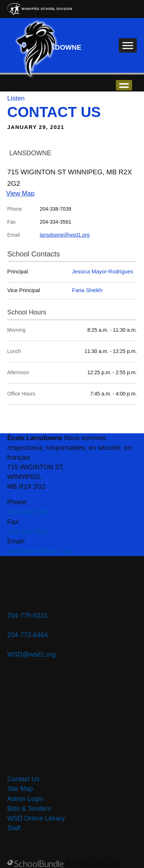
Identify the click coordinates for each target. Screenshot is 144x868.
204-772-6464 (28, 635)
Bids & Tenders (29, 809)
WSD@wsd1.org (31, 654)
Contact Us (23, 779)
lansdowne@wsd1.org (65, 235)
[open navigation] (128, 45)
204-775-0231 (28, 616)
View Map (20, 193)
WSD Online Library (36, 818)
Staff (14, 828)
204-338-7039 (28, 512)
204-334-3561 (28, 532)
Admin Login (25, 799)
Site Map (20, 789)
